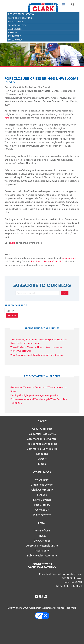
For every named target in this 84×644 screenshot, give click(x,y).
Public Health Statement (42, 555)
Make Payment (16, 40)
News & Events (42, 500)
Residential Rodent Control (46, 261)
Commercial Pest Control (42, 439)
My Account (15, 36)
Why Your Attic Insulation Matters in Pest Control (37, 355)
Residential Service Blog (42, 444)
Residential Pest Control (42, 434)
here (13, 243)
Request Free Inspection (22, 14)
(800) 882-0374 (73, 586)
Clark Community (42, 489)
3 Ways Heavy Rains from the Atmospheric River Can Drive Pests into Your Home (39, 341)
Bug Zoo (42, 494)
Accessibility (42, 550)
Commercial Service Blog (42, 449)
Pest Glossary (42, 505)
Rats (7, 118)
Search (12, 315)
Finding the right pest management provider (35, 395)
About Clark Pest (42, 429)
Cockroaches (68, 258)
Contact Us (42, 509)
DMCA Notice (42, 540)
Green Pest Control (42, 484)
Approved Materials (38, 545)
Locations (42, 454)
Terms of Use (42, 530)
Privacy (42, 535)
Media (42, 464)
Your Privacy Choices (43, 616)
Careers (13, 32)
